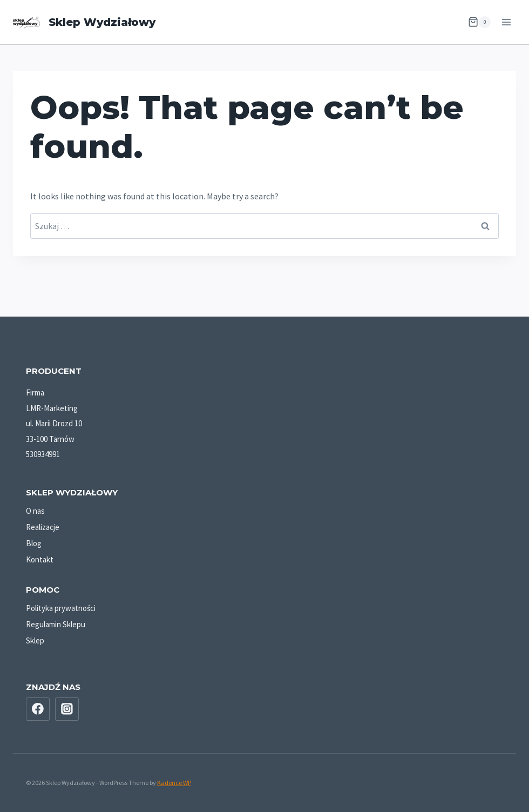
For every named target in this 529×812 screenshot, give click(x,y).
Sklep (35, 640)
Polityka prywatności (61, 608)
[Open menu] (506, 22)
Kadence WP (174, 783)
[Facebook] (38, 709)
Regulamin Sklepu (56, 624)
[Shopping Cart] (479, 22)
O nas (35, 511)
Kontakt (40, 559)
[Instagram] (67, 709)
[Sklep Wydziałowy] (84, 22)
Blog (34, 543)
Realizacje (43, 527)
